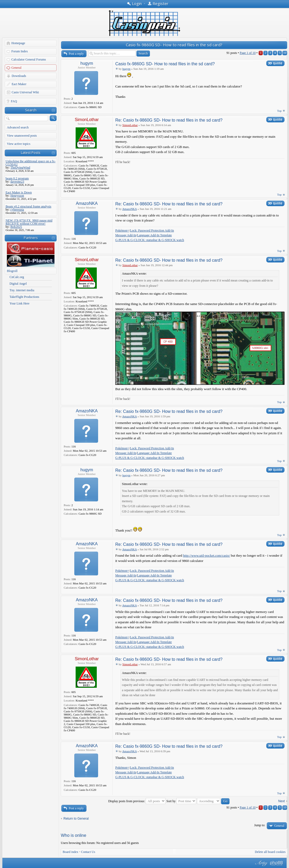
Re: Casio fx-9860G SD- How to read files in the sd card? (169, 120)
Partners (31, 238)
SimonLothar (87, 120)
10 (285, 53)
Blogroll (12, 271)
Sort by (181, 801)
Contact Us (88, 852)
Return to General (76, 819)
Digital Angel (18, 284)
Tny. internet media (22, 290)
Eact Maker (19, 84)
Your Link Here (19, 303)
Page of (247, 53)
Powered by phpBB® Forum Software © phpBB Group (277, 863)
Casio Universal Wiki (25, 92)
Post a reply (76, 54)
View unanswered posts (22, 136)
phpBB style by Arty (261, 863)
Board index (70, 852)
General (16, 68)
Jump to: (260, 825)
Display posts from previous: (137, 801)
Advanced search (18, 127)
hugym (87, 63)
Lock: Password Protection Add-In (152, 230)
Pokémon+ (122, 230)
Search (31, 110)
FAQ (14, 101)
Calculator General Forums (29, 59)
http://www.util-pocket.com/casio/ (207, 555)
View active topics (19, 144)
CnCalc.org (17, 277)
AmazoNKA (87, 203)
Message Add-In (126, 235)
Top (279, 111)
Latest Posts (31, 153)
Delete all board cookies (270, 852)
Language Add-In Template (154, 235)
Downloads (19, 76)
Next (281, 801)
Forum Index (20, 51)
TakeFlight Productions (24, 297)
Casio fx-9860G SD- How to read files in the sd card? (174, 45)
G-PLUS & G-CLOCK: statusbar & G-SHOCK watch (150, 240)
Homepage (18, 43)
